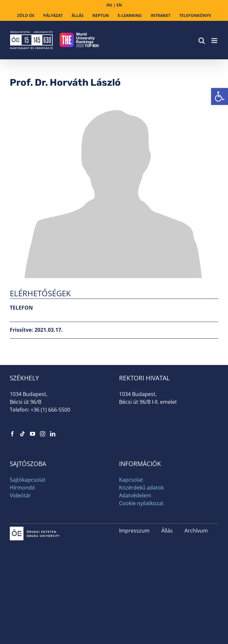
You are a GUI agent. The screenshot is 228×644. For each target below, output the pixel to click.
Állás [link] (167, 531)
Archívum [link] (196, 531)
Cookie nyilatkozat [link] (141, 503)
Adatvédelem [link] (135, 495)
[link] (220, 96)
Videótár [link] (20, 495)
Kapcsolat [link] (131, 480)
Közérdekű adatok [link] (141, 488)
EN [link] (119, 5)
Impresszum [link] (134, 531)
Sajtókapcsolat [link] (28, 480)
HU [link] (109, 5)
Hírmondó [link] (22, 488)
